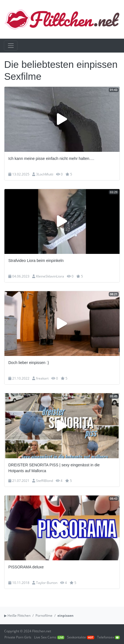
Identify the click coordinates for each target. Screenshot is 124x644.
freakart (42, 378)
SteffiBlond (45, 481)
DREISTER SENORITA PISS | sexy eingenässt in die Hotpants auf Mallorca (54, 468)
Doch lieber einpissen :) (29, 363)
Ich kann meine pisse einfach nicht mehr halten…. (51, 158)
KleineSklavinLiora (50, 276)
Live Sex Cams (49, 637)
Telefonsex (108, 637)
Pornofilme (44, 615)
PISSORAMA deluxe (26, 567)
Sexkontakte (81, 637)
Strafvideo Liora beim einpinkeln (36, 261)
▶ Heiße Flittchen (17, 615)
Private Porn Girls (18, 637)
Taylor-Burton (47, 583)
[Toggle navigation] (11, 45)
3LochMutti (45, 174)
